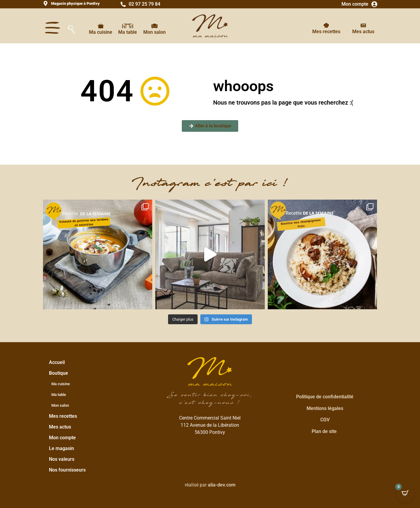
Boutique (60, 373)
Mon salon (154, 32)
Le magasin (61, 448)
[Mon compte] (374, 4)
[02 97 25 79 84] (123, 4)
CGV (325, 420)
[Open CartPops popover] (405, 493)
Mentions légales (325, 408)
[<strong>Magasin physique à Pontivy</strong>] (46, 3)
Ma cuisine (101, 32)
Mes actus (363, 32)
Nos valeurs (62, 459)
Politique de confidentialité (325, 397)
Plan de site (324, 431)
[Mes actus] (363, 25)
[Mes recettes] (326, 25)
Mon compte (355, 4)
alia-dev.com (222, 485)
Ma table (128, 32)
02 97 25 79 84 (144, 4)
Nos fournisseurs (67, 470)
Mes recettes (326, 32)
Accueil (57, 362)
